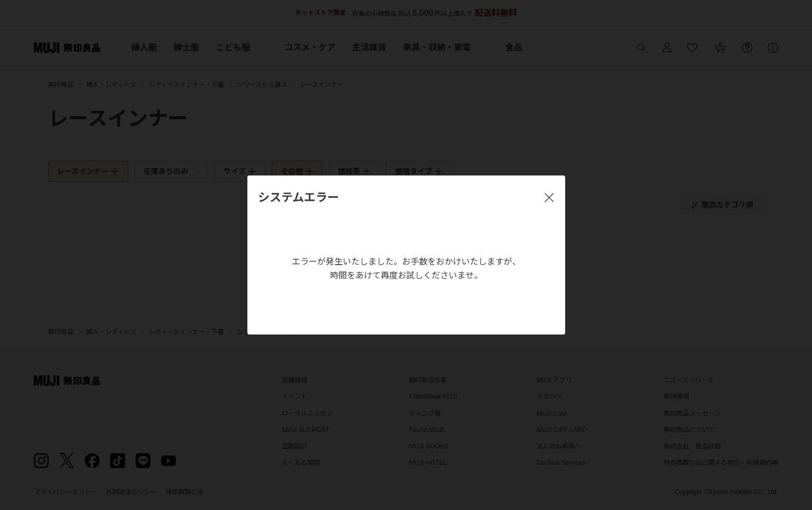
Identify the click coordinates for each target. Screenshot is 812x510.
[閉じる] (549, 198)
